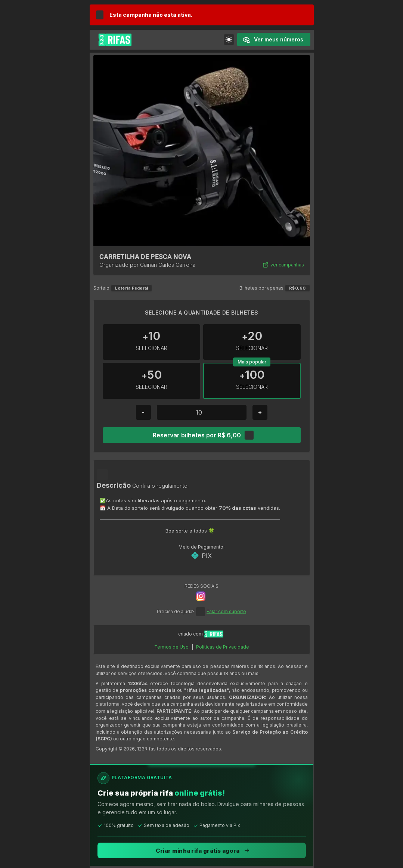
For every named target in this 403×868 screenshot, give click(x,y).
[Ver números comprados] (274, 40)
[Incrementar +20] (252, 342)
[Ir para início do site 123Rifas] (214, 634)
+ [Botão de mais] (260, 412)
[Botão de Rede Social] (201, 596)
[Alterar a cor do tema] (229, 40)
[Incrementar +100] (252, 381)
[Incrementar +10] (151, 342)
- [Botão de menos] (143, 412)
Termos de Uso (171, 647)
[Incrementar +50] (151, 381)
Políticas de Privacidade (223, 647)
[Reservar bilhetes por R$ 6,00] (201, 435)
